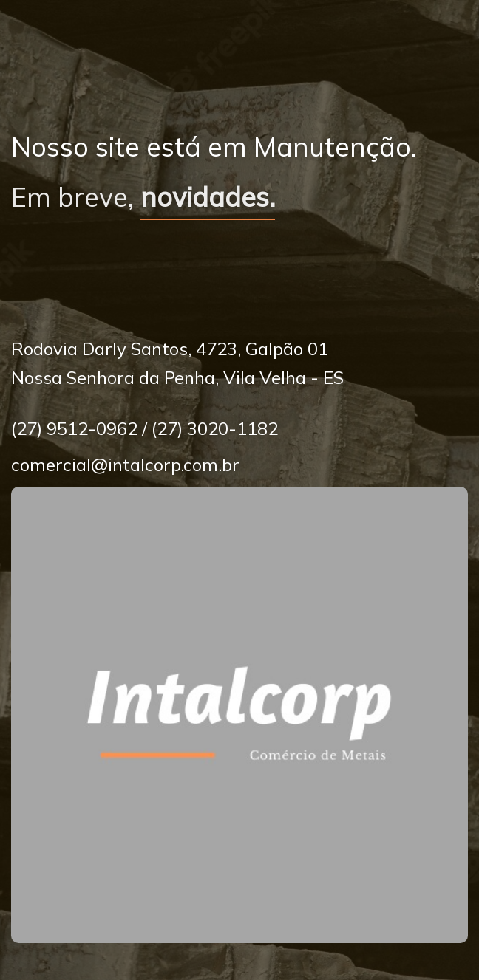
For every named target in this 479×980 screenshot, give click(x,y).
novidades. (208, 197)
